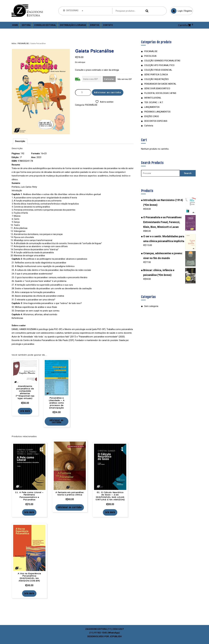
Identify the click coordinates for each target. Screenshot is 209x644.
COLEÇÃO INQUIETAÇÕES (156, 79)
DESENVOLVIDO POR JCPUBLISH (105, 636)
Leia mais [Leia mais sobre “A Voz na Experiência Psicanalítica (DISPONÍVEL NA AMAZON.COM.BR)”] (29, 593)
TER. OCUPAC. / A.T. (154, 102)
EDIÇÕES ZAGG (152, 116)
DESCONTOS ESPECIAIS (156, 121)
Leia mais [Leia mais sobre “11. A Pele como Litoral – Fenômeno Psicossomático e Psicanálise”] (29, 512)
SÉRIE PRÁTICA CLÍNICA (156, 75)
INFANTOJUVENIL (153, 98)
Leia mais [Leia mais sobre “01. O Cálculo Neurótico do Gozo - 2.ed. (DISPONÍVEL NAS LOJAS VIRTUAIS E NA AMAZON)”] (110, 512)
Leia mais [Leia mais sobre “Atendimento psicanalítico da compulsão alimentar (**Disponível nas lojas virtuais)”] (25, 411)
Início (14, 43)
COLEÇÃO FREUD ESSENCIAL (158, 70)
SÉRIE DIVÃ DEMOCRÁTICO (157, 89)
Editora (26, 25)
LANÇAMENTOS (152, 107)
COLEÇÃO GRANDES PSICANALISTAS (162, 61)
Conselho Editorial (45, 25)
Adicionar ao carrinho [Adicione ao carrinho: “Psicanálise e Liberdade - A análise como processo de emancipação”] (57, 421)
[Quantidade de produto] (83, 93)
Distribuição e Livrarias (73, 25)
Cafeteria (149, 126)
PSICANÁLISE (23, 43)
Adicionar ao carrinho (108, 92)
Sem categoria (151, 306)
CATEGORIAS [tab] (73, 10)
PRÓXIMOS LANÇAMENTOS (157, 112)
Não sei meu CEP (125, 79)
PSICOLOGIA (150, 56)
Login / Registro (181, 10)
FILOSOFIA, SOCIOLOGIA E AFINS (160, 93)
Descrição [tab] (20, 141)
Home (15, 25)
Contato (108, 25)
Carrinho (184, 25)
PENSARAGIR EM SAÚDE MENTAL (160, 84)
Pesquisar (146, 11)
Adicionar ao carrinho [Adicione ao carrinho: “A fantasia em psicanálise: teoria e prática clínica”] (70, 507)
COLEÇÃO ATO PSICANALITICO (159, 65)
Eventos (95, 25)
